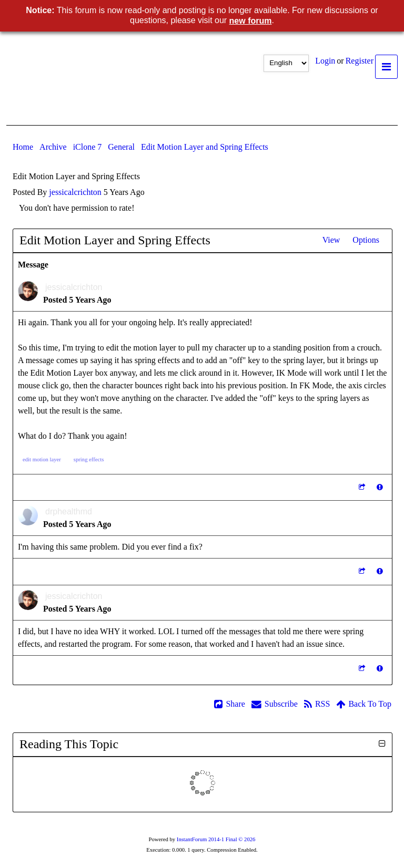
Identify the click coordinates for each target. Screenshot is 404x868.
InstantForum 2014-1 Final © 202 (216, 839)
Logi (325, 61)
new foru (251, 21)
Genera (121, 147)
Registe (360, 61)
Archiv (53, 147)
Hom (23, 147)
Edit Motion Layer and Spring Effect (205, 147)
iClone (88, 147)
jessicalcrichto (75, 192)
